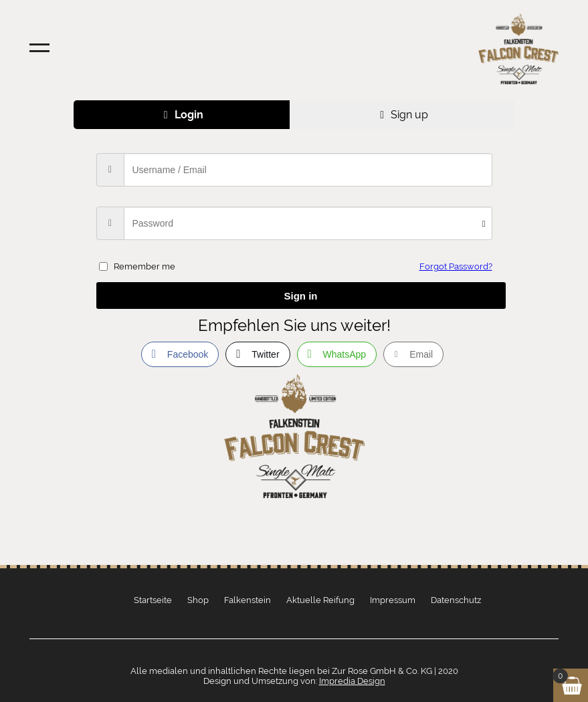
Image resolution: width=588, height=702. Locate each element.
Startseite (153, 600)
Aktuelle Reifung (320, 600)
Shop (198, 600)
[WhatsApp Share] (337, 354)
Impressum (393, 600)
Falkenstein (248, 600)
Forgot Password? (456, 266)
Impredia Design (352, 681)
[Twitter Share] (258, 354)
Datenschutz (456, 600)
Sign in (301, 296)
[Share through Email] (413, 354)
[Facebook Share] (180, 354)
